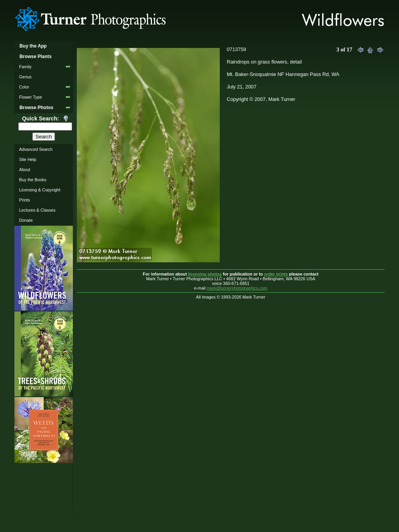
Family (25, 67)
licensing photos (205, 274)
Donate (26, 220)
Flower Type (31, 97)
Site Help (28, 159)
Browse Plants (35, 57)
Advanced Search (36, 149)
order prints (276, 274)
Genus (25, 77)
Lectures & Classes (37, 210)
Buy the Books (33, 180)
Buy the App (33, 46)
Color (24, 87)
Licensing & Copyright (40, 190)
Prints (25, 200)
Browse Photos (36, 108)
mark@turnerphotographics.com (237, 288)
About (25, 170)
